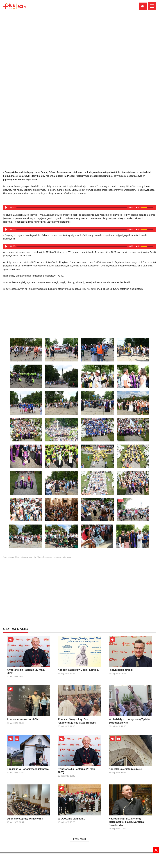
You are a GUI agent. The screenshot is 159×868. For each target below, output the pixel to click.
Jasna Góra (14, 557)
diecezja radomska (62, 557)
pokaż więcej (79, 839)
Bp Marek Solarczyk (43, 557)
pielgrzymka (26, 557)
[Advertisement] (79, 313)
